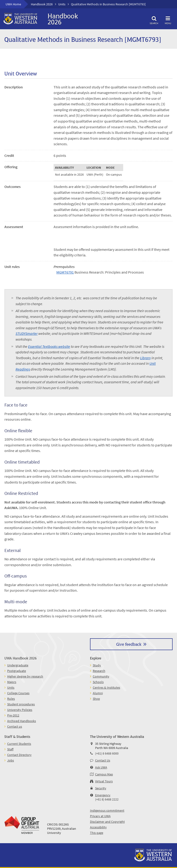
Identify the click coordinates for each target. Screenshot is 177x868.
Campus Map (104, 774)
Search (154, 20)
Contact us (15, 726)
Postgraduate (17, 671)
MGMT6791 (65, 272)
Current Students (19, 744)
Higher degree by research (25, 676)
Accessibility (98, 827)
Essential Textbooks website (49, 346)
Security (101, 788)
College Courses (18, 693)
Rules (11, 699)
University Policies (20, 710)
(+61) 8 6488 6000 (107, 753)
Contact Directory (19, 755)
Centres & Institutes (106, 687)
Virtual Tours (104, 781)
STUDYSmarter (27, 333)
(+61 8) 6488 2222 (107, 799)
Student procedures (21, 704)
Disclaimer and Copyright (107, 822)
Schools (98, 682)
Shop (96, 699)
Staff (10, 749)
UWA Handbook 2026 (21, 658)
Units (62, 4)
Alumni (98, 693)
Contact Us (103, 760)
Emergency (103, 795)
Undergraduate (18, 665)
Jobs (11, 760)
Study (97, 665)
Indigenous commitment (107, 810)
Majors (12, 682)
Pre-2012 (13, 715)
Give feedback (129, 644)
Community (101, 676)
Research (99, 671)
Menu (168, 20)
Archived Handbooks (22, 721)
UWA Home (13, 4)
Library (145, 358)
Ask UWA (101, 767)
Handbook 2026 (42, 4)
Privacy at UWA (100, 816)
